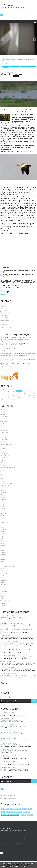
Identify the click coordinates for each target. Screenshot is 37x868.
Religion (3, 559)
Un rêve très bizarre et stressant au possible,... (14, 355)
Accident (3, 410)
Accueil (5, 839)
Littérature (4, 513)
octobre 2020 (4, 318)
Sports (2, 578)
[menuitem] (18, 60)
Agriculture (4, 414)
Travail (2, 589)
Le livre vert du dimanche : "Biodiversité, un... (17, 650)
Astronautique (5, 433)
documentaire (27, 809)
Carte (4, 683)
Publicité (3, 557)
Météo (2, 527)
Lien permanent (6, 280)
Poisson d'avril (5, 550)
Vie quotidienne (5, 601)
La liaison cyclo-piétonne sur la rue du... (12, 343)
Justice (2, 511)
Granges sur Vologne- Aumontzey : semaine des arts (16, 347)
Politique (3, 553)
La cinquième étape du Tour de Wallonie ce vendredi (16, 339)
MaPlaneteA (7, 5)
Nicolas (3, 617)
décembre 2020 (5, 313)
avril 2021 (3, 304)
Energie (3, 481)
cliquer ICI (5, 272)
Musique (3, 529)
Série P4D (3, 337)
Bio (1, 435)
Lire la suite (4, 294)
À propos (16, 839)
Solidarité (3, 571)
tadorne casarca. (29, 151)
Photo (7, 283)
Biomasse (3, 442)
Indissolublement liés (7, 367)
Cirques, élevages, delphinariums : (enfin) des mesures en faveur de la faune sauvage (18, 67)
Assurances (4, 430)
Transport (3, 587)
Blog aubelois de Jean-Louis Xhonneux (12, 341)
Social (2, 569)
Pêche (2, 541)
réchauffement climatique (10, 815)
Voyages (3, 605)
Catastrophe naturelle (7, 444)
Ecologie (18, 281)
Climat (2, 451)
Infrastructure (5, 502)
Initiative (3, 504)
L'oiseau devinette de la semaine (12, 74)
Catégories (6, 844)
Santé (2, 562)
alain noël (9, 285)
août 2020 (3, 322)
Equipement (4, 488)
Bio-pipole (3, 437)
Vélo (2, 596)
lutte (3, 812)
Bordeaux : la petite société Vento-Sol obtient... (14, 769)
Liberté (24, 351)
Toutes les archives (6, 327)
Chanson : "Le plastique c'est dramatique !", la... (21, 663)
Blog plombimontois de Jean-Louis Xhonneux (15, 344)
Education (3, 476)
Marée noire (4, 523)
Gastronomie (4, 493)
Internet (3, 509)
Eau (2, 470)
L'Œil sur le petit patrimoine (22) (10, 353)
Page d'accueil (5, 63)
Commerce (4, 453)
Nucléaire (3, 534)
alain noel (5, 809)
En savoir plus (23, 867)
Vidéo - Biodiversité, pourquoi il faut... (23, 657)
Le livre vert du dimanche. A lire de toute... (20, 669)
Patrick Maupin (5, 629)
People (3, 543)
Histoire (3, 495)
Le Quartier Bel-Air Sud (28, 353)
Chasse (3, 447)
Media (2, 525)
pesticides (26, 812)
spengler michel (5, 657)
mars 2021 (4, 306)
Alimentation (4, 417)
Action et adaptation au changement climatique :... (17, 630)
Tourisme (3, 585)
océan (2, 536)
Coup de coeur (5, 458)
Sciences (3, 564)
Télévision (4, 582)
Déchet (3, 463)
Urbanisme (4, 594)
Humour (3, 497)
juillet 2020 (4, 325)
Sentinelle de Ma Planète (8, 566)
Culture (3, 460)
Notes (26, 839)
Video (2, 599)
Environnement (26, 281)
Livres (2, 516)
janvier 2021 (4, 311)
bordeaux (9, 812)
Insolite (33, 281)
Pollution (3, 555)
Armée (2, 423)
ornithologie (16, 285)
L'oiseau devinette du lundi (15, 617)
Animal (24, 280)
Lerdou (3, 623)
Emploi (2, 479)
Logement (3, 518)
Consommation (5, 456)
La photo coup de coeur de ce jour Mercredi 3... (14, 359)
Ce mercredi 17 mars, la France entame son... (14, 726)
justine (2, 663)
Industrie (3, 499)
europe (23, 815)
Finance (3, 490)
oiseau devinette (24, 283)
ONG (2, 539)
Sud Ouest (4, 580)
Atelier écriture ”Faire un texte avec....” (12, 363)
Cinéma (3, 449)
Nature (3, 283)
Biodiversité (30, 280)
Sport (2, 576)
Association (4, 428)
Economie (3, 474)
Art (1, 426)
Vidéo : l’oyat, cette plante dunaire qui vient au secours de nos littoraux (17, 60)
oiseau (17, 283)
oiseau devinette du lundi (23, 284)
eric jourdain (4, 649)
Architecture (4, 421)
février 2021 (4, 309)
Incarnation (19, 367)
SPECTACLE (4, 573)
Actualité (3, 412)
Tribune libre (4, 592)
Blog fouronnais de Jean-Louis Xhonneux (21, 337)
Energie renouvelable (7, 483)
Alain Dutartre (5, 637)
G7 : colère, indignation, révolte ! (10, 351)
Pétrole (3, 546)
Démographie (5, 465)
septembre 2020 (5, 320)
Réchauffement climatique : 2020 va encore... (22, 643)
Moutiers (3, 669)
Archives (18, 844)
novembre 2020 (5, 316)
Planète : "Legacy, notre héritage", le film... (13, 757)
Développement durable (8, 281)
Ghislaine (3, 643)
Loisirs (2, 520)
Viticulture (3, 603)
